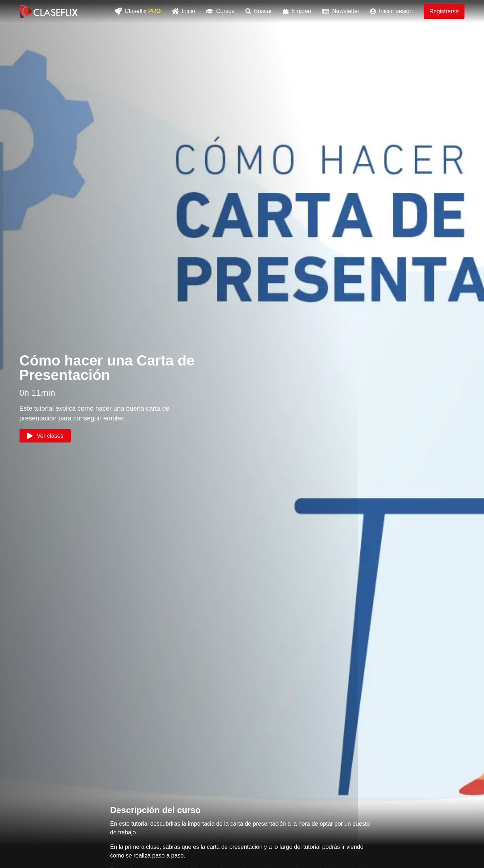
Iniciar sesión (391, 11)
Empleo (297, 11)
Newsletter (341, 11)
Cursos (220, 11)
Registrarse (444, 11)
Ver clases (45, 436)
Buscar (259, 11)
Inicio (183, 11)
